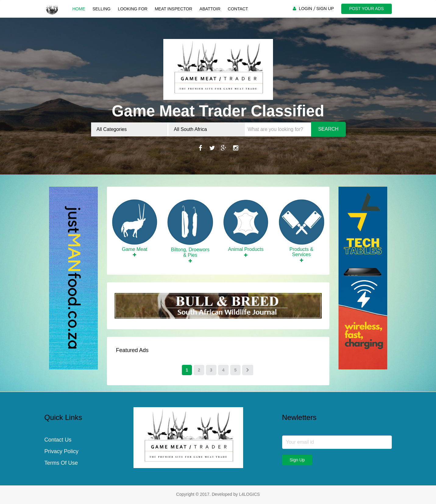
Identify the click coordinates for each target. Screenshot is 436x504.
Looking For (133, 9)
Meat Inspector (174, 9)
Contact (238, 9)
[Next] (248, 370)
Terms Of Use (61, 463)
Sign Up (297, 460)
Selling (102, 9)
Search (328, 129)
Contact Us (58, 440)
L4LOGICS (249, 494)
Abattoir (210, 9)
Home (79, 9)
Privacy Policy (62, 451)
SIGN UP (325, 9)
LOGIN (306, 9)
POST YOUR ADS (367, 9)
